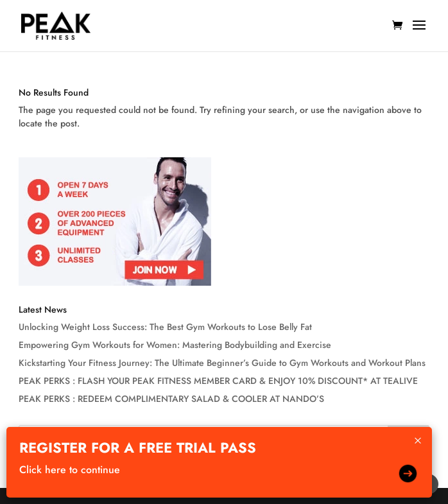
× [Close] (418, 440)
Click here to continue (70, 470)
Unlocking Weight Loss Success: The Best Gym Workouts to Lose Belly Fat (165, 327)
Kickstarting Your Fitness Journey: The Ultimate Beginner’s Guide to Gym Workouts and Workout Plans (222, 363)
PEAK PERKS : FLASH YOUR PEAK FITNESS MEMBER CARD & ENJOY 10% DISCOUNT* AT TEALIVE (218, 381)
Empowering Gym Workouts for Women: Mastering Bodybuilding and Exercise (175, 345)
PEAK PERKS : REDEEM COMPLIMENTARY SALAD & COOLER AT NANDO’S (171, 399)
